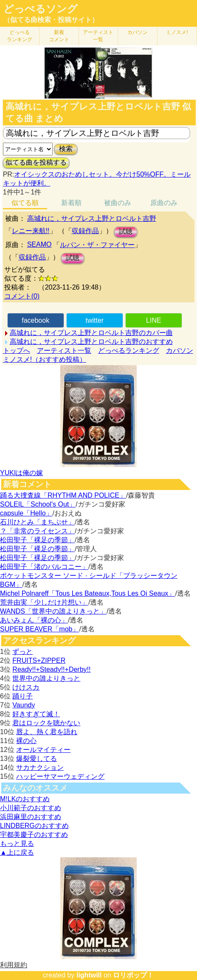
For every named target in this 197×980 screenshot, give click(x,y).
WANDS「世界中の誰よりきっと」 (53, 611)
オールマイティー (43, 750)
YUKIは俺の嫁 (21, 473)
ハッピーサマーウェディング (60, 776)
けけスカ (26, 687)
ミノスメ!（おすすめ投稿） (45, 359)
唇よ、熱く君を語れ (47, 732)
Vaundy (24, 705)
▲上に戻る (17, 852)
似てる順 (25, 203)
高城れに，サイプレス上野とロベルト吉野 (92, 218)
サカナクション (40, 767)
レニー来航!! (31, 231)
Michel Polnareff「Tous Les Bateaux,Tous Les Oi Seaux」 (87, 593)
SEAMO (39, 244)
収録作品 (85, 231)
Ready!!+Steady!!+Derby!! (51, 669)
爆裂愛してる (37, 759)
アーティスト (98, 36)
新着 (59, 36)
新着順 (71, 203)
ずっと (23, 652)
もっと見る (17, 843)
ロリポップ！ (133, 975)
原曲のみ (164, 203)
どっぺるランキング (129, 351)
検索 (66, 149)
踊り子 (23, 696)
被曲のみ (118, 203)
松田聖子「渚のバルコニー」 (44, 567)
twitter (94, 320)
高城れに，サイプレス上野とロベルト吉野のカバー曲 (91, 333)
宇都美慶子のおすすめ (34, 835)
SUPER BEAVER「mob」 (39, 629)
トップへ (17, 351)
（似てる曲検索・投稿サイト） (51, 20)
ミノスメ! (177, 32)
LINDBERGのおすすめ (34, 826)
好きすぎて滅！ (36, 714)
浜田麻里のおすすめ (31, 817)
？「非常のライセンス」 (37, 531)
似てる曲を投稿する (36, 162)
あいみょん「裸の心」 (34, 620)
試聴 (126, 232)
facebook (35, 320)
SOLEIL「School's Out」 (38, 504)
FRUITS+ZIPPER (39, 660)
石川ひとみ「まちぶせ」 (37, 522)
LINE (154, 320)
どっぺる (20, 36)
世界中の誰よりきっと (46, 678)
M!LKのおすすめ (25, 799)
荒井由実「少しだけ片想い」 (44, 602)
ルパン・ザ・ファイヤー (97, 245)
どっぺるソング (41, 9)
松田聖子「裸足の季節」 (37, 540)
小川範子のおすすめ (31, 808)
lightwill (89, 975)
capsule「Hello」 (26, 513)
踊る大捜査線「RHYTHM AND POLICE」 (63, 495)
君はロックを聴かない (46, 723)
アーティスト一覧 (64, 351)
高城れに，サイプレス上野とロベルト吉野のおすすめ (91, 342)
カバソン (138, 32)
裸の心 (26, 741)
